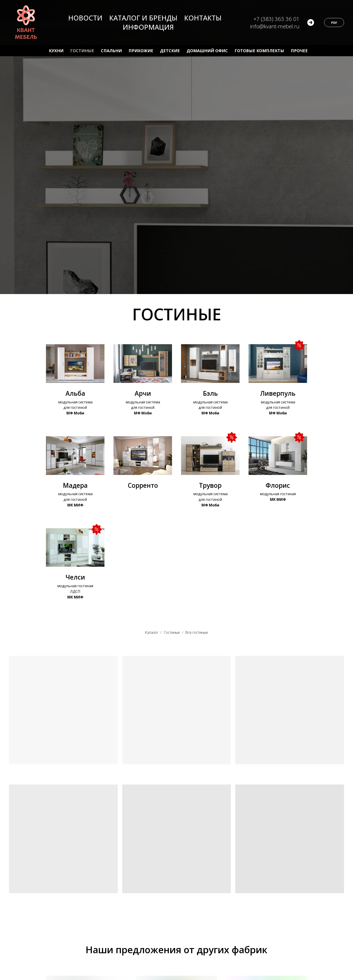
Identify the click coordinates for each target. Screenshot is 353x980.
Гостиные (172, 633)
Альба (75, 393)
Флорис (278, 485)
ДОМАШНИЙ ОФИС (207, 51)
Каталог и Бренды (143, 18)
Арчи (143, 393)
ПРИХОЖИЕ (141, 51)
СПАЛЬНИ (111, 51)
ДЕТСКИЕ (170, 51)
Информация (148, 27)
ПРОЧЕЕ (299, 51)
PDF (334, 23)
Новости (85, 18)
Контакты (203, 18)
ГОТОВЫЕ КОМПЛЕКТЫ (259, 51)
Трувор (210, 485)
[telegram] (311, 22)
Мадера (75, 485)
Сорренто (143, 485)
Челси (75, 577)
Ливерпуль (278, 393)
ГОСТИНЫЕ (82, 51)
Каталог (152, 633)
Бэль (210, 393)
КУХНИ (56, 51)
